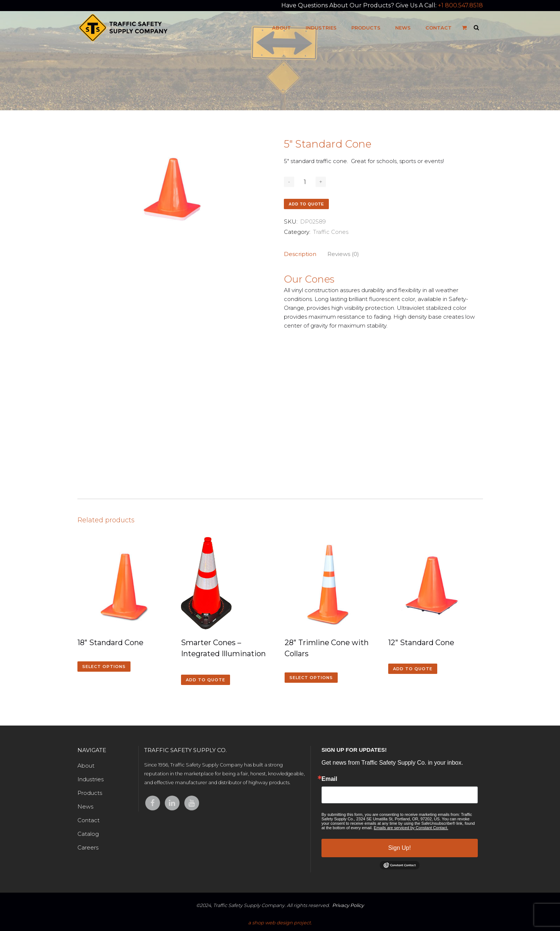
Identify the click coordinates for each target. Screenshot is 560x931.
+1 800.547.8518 (460, 5)
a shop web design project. (280, 923)
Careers (88, 847)
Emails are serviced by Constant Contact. (411, 828)
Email (329, 779)
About (86, 766)
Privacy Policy (348, 905)
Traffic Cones (331, 232)
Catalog (88, 834)
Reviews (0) (343, 254)
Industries (91, 779)
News (85, 807)
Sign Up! (399, 848)
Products (90, 793)
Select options (104, 667)
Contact (88, 820)
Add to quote (306, 204)
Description (300, 254)
